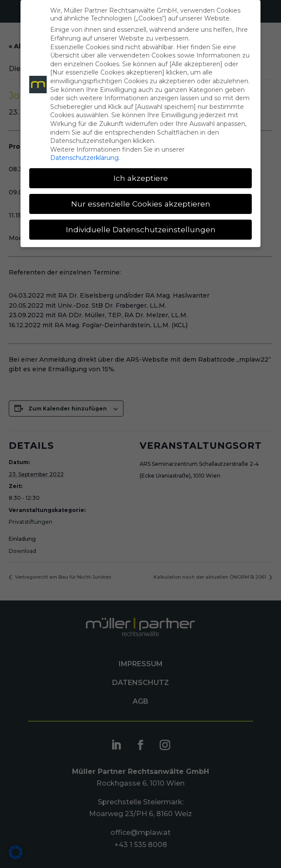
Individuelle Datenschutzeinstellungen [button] (141, 229)
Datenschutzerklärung (84, 158)
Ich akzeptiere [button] (141, 178)
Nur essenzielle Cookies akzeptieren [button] (141, 204)
